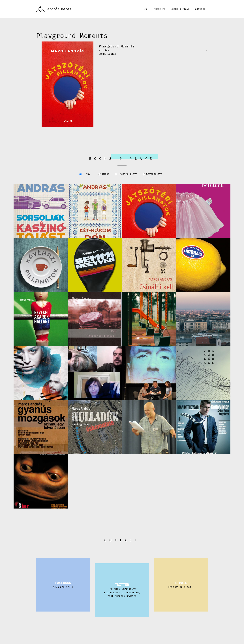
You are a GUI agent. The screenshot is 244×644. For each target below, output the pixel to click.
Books (104, 174)
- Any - (86, 174)
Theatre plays (126, 174)
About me (160, 9)
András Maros (59, 9)
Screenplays (152, 174)
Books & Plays (180, 9)
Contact (200, 9)
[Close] (207, 51)
